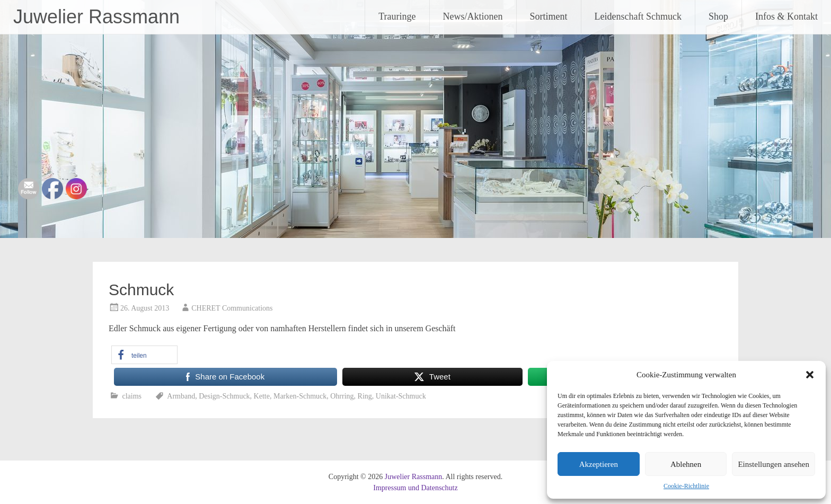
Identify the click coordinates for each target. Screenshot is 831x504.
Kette (262, 396)
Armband (181, 396)
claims (132, 396)
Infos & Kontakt (786, 16)
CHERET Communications (232, 308)
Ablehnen (686, 464)
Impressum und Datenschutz (415, 488)
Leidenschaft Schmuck (638, 16)
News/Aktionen (473, 16)
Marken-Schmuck (300, 396)
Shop (718, 16)
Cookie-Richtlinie (686, 486)
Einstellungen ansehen (773, 464)
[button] (810, 375)
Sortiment (549, 16)
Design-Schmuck (224, 396)
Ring (365, 396)
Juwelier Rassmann (96, 17)
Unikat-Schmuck (401, 396)
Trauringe (397, 16)
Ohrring (342, 396)
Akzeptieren (599, 464)
